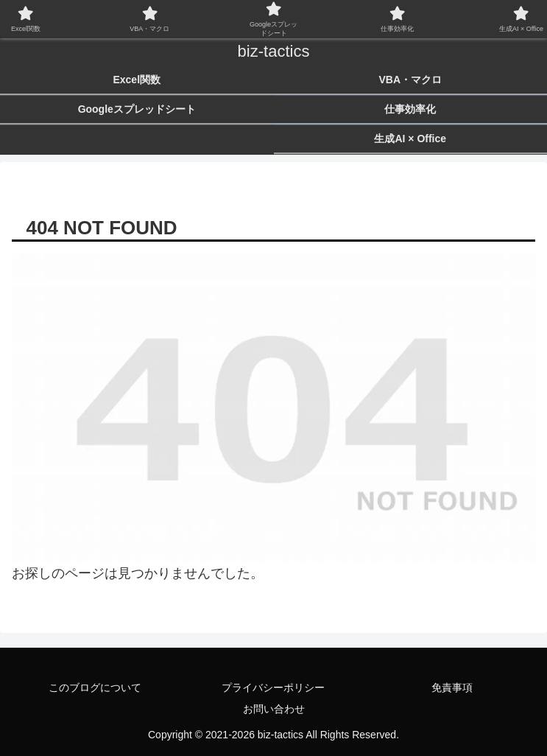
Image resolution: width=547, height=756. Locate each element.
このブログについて (95, 687)
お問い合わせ (274, 709)
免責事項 (452, 687)
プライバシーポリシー (273, 687)
